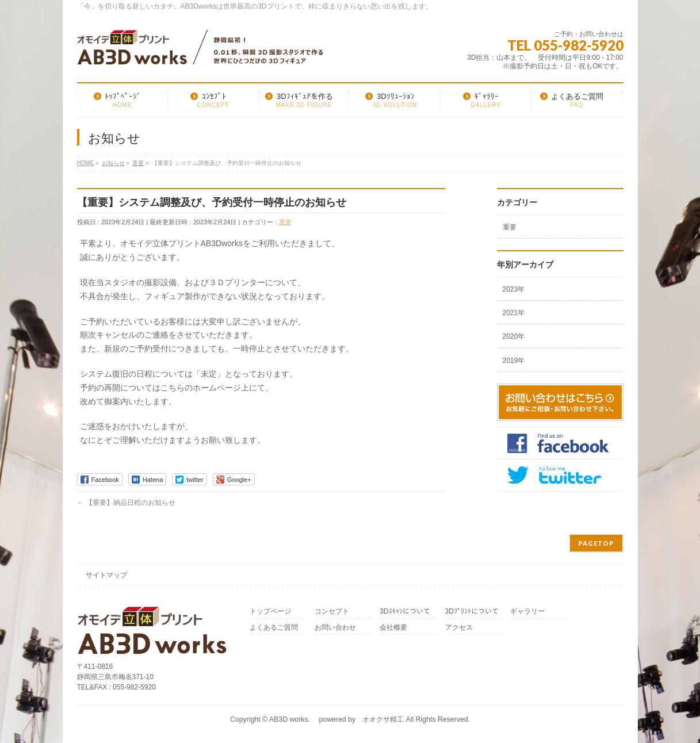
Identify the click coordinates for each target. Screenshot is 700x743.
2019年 (514, 361)
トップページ (270, 612)
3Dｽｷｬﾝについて (405, 612)
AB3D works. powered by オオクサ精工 (336, 719)
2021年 (514, 313)
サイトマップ (106, 575)
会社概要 (393, 628)
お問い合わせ (335, 628)
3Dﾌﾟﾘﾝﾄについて (472, 612)
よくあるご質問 (274, 628)
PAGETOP (596, 543)
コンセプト (332, 612)
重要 (285, 222)
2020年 (514, 336)
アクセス (459, 628)
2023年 (514, 289)
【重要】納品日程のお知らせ (126, 503)
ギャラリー (527, 612)
